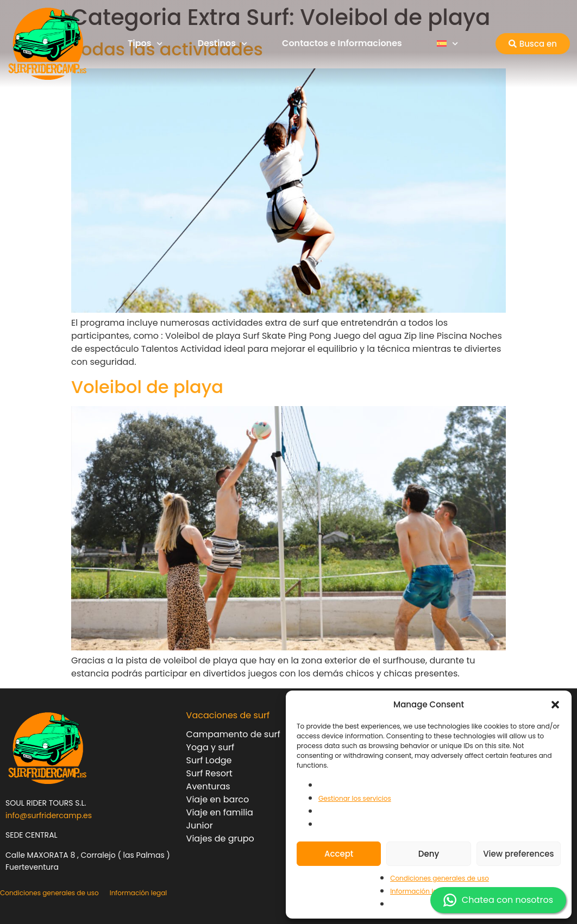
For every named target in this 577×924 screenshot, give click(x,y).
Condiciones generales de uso (440, 878)
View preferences (518, 854)
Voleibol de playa (147, 387)
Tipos (145, 44)
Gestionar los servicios (355, 798)
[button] (555, 705)
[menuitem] (447, 43)
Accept (339, 854)
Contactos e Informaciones (342, 43)
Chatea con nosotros (498, 900)
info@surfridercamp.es (49, 815)
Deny (429, 854)
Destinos (222, 44)
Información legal (419, 891)
